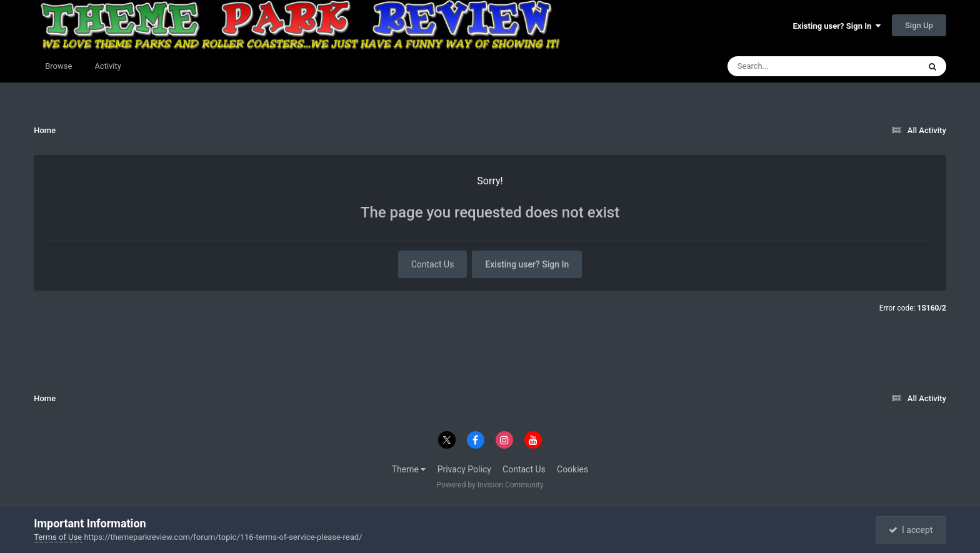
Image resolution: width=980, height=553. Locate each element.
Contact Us (433, 264)
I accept (911, 530)
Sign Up (919, 25)
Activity (108, 66)
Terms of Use (58, 537)
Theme (409, 469)
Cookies (572, 469)
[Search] (792, 66)
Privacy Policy (464, 469)
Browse (58, 66)
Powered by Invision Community (490, 485)
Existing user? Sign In (837, 26)
